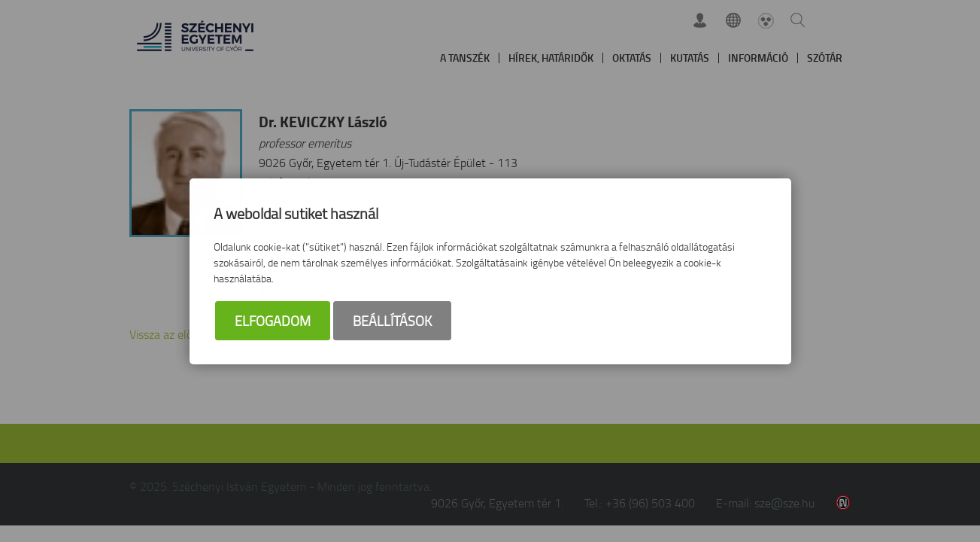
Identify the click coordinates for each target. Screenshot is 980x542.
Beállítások (392, 321)
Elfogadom (273, 321)
